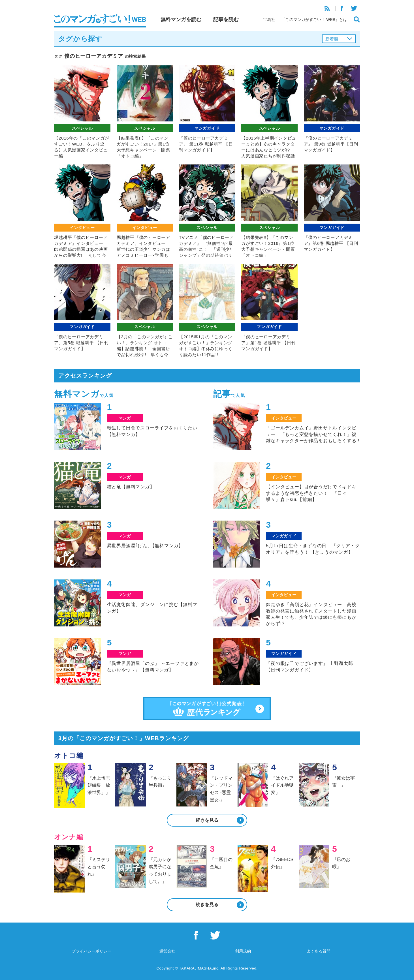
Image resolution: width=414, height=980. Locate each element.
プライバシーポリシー (91, 951)
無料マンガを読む (181, 20)
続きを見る (207, 820)
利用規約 (243, 951)
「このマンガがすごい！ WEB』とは (314, 20)
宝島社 (269, 20)
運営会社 (167, 951)
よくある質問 (319, 951)
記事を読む (226, 20)
